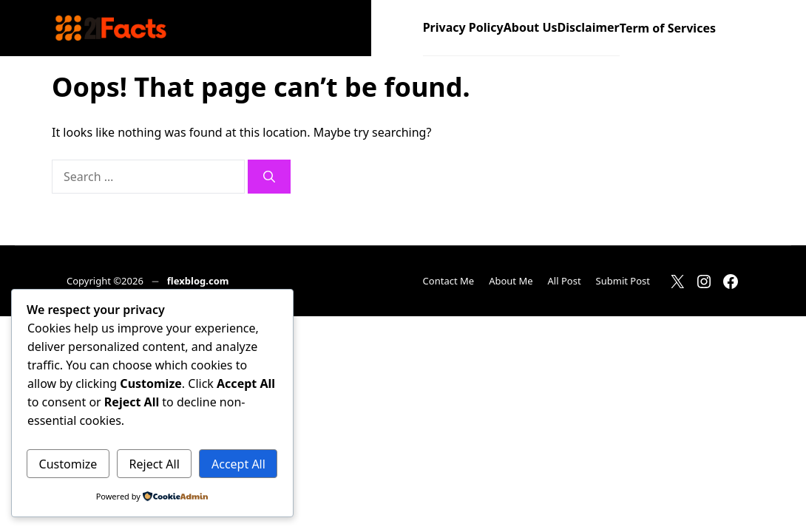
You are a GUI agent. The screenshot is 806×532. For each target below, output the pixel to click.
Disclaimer (589, 27)
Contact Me (449, 281)
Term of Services (668, 28)
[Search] (269, 177)
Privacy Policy (463, 27)
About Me (511, 281)
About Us (531, 27)
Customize (68, 464)
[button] (735, 28)
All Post (565, 281)
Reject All (155, 464)
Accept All (238, 464)
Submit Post (623, 281)
